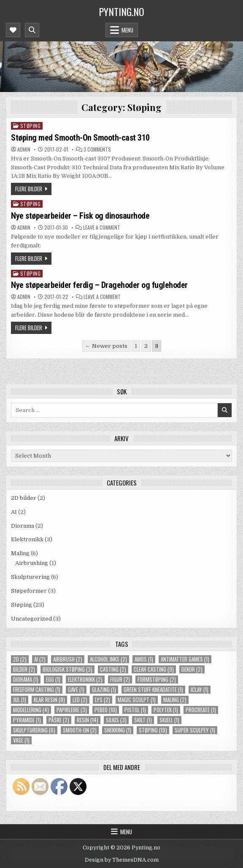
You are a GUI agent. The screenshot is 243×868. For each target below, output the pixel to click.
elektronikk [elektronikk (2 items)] (85, 679)
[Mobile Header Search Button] (32, 30)
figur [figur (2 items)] (120, 679)
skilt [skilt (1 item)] (143, 720)
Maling (20, 553)
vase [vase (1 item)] (21, 740)
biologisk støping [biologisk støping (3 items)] (67, 669)
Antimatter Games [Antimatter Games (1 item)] (185, 659)
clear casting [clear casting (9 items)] (154, 669)
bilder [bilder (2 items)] (24, 669)
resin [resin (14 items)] (88, 720)
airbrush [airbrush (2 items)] (68, 659)
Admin (24, 149)
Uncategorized (31, 619)
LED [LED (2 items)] (80, 700)
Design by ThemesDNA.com (122, 860)
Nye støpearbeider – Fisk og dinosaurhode (80, 216)
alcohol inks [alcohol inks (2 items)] (108, 659)
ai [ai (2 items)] (40, 659)
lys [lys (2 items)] (103, 700)
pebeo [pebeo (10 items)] (106, 710)
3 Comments (97, 149)
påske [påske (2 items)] (59, 720)
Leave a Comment (102, 228)
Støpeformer (29, 591)
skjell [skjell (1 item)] (169, 720)
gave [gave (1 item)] (76, 690)
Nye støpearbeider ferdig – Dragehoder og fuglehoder (99, 285)
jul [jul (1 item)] (20, 700)
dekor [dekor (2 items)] (192, 669)
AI (14, 512)
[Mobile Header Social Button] (13, 30)
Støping (31, 126)
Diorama (23, 526)
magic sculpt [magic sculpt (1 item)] (137, 700)
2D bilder (24, 498)
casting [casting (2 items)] (113, 669)
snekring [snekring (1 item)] (118, 730)
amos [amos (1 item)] (144, 659)
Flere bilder (29, 189)
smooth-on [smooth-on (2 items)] (80, 730)
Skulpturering (30, 577)
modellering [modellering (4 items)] (31, 710)
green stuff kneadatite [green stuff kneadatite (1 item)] (153, 690)
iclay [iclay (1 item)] (200, 690)
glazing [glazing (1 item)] (104, 690)
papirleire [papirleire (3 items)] (72, 710)
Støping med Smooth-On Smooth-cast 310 (80, 138)
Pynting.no (121, 11)
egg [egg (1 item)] (53, 679)
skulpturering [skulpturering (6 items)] (34, 730)
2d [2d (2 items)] (20, 659)
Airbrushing (32, 563)
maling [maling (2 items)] (175, 700)
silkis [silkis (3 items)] (116, 720)
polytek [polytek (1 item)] (166, 710)
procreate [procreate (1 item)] (201, 710)
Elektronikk (27, 539)
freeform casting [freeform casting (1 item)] (37, 690)
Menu (127, 30)
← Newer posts (106, 346)
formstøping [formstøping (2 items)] (157, 679)
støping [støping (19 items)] (153, 730)
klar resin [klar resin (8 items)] (49, 700)
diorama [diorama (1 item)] (26, 679)
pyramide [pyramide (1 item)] (27, 720)
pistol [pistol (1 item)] (135, 710)
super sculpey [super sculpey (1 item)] (195, 730)
